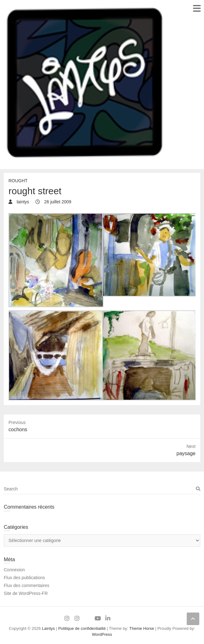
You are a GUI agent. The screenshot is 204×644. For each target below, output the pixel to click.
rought (18, 181)
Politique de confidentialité (82, 628)
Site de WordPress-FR (26, 593)
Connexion (14, 570)
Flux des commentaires (27, 585)
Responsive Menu (197, 8)
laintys (22, 202)
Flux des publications (24, 578)
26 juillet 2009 (57, 202)
